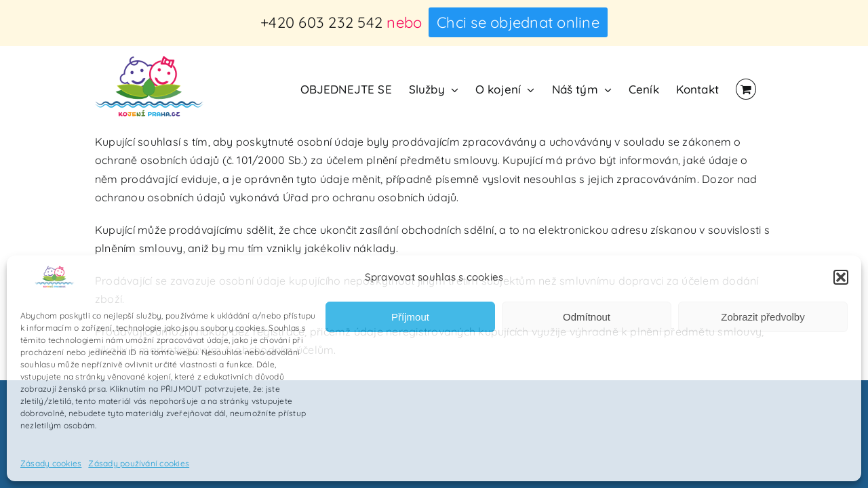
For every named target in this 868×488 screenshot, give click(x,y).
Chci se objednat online (518, 22)
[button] (841, 277)
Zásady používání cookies (139, 463)
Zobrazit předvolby (763, 317)
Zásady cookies (51, 463)
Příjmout (410, 317)
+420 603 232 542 (321, 22)
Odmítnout (587, 317)
